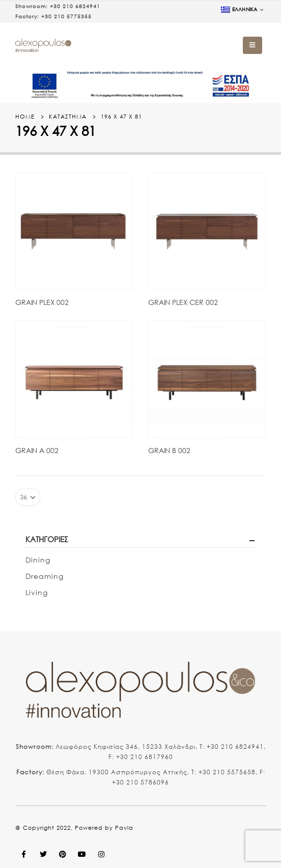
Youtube (82, 854)
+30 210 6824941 (75, 6)
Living (37, 592)
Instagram (101, 854)
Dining (38, 560)
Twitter (43, 854)
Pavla (124, 828)
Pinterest (63, 854)
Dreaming (45, 576)
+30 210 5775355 (66, 17)
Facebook (24, 854)
